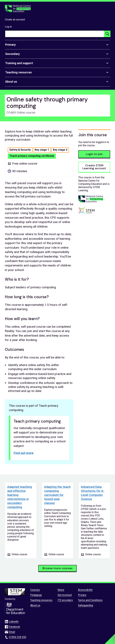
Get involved (65, 595)
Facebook (14, 627)
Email (12, 632)
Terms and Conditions (90, 600)
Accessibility (85, 590)
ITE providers (65, 600)
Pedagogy (36, 595)
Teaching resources (41, 600)
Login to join (94, 154)
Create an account (15, 20)
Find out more (24, 453)
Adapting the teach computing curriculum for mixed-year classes (57, 495)
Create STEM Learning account (94, 167)
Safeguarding (85, 605)
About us (35, 605)
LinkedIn (14, 622)
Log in (8, 27)
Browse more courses (58, 568)
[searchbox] (55, 34)
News (61, 590)
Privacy (82, 595)
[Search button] (107, 34)
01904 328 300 (18, 637)
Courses (35, 590)
